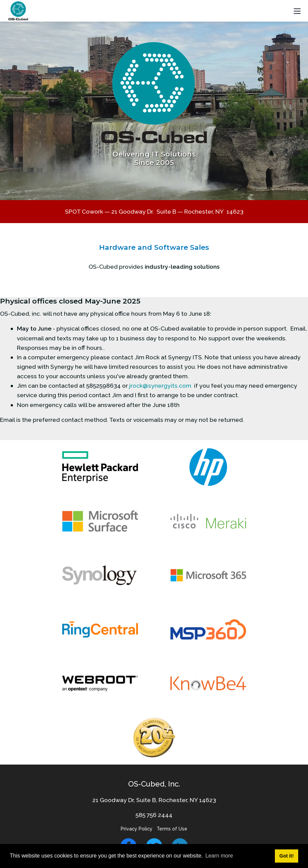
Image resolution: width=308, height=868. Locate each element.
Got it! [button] (286, 856)
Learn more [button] (219, 856)
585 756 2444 (154, 815)
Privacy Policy (137, 829)
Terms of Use (172, 829)
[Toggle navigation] (297, 11)
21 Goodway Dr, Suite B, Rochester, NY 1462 (152, 800)
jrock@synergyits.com (160, 385)
